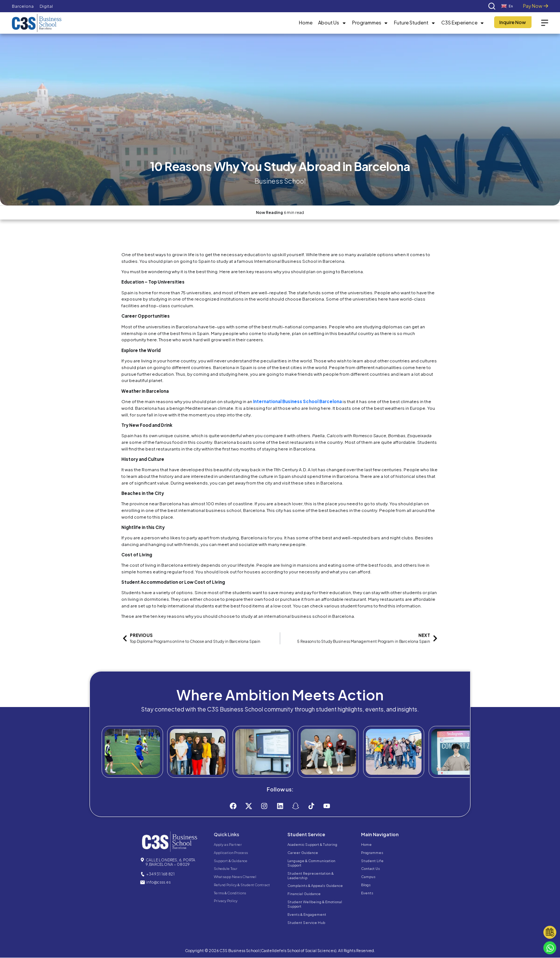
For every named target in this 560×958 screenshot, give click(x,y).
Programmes (370, 23)
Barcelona (23, 6)
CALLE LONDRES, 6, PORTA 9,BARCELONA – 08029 (171, 862)
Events (367, 893)
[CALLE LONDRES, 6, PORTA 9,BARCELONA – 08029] (142, 860)
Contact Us (370, 869)
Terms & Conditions (230, 893)
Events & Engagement (307, 914)
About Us (332, 23)
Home (306, 23)
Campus (368, 877)
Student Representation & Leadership (311, 875)
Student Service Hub (306, 922)
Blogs (366, 885)
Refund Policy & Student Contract (242, 885)
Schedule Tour (226, 869)
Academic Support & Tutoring (312, 845)
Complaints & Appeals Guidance (315, 886)
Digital (46, 6)
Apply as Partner (228, 845)
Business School (280, 181)
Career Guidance (303, 853)
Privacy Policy (226, 901)
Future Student (415, 23)
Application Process (231, 853)
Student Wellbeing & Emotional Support (315, 904)
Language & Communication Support (311, 863)
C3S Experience (463, 23)
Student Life (372, 861)
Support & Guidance (231, 861)
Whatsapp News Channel (235, 877)
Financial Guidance (304, 894)
